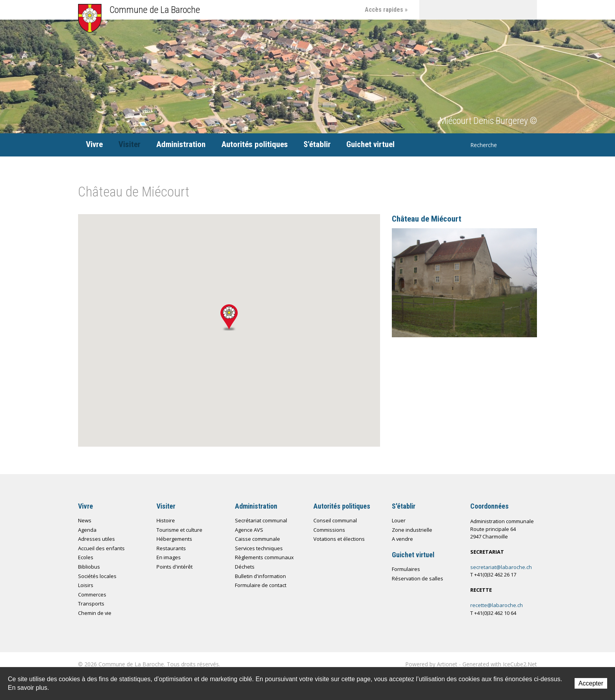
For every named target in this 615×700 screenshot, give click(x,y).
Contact (449, 10)
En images (169, 557)
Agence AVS (249, 530)
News (85, 520)
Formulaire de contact (261, 585)
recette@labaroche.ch (497, 605)
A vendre (402, 539)
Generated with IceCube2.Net (500, 664)
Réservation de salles (418, 578)
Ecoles (86, 557)
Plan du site (468, 10)
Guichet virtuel (370, 144)
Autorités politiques (255, 144)
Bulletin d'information (260, 576)
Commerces (92, 595)
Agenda (87, 530)
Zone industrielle (412, 530)
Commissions (329, 530)
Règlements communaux (264, 557)
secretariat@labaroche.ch (501, 567)
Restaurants (171, 548)
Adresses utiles (96, 539)
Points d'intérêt (175, 567)
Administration (181, 144)
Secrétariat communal (261, 520)
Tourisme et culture (179, 530)
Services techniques (259, 548)
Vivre (94, 144)
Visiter (129, 144)
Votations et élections (339, 539)
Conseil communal (335, 520)
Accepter (591, 683)
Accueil (429, 10)
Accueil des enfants (101, 548)
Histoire (166, 520)
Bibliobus (89, 567)
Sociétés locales (97, 576)
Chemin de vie (488, 10)
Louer (399, 520)
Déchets (245, 567)
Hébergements (174, 539)
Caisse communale (257, 539)
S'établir (317, 144)
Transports (91, 604)
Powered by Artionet (431, 664)
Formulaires (406, 569)
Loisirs (86, 585)
